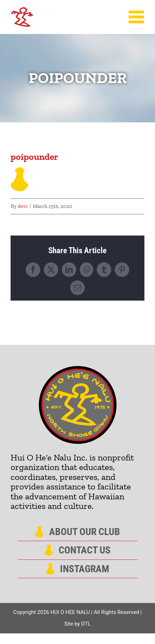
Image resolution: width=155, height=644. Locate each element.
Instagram (85, 569)
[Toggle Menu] (136, 17)
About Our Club (85, 532)
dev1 (23, 206)
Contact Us (85, 550)
